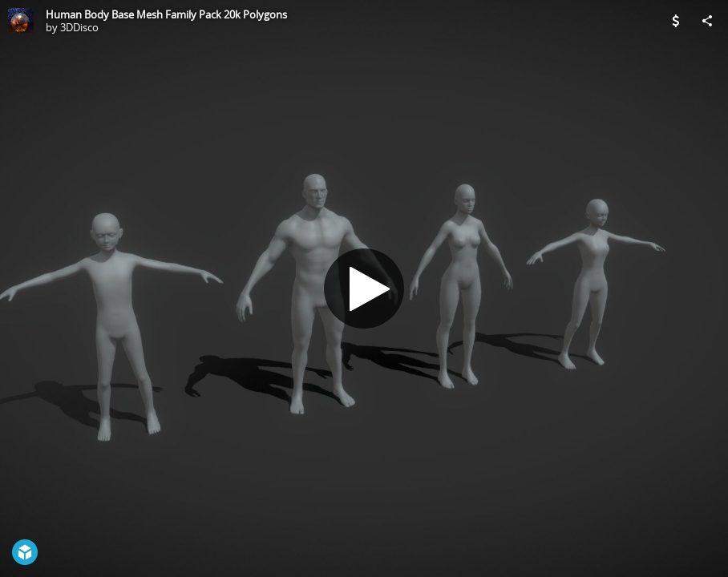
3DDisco (79, 27)
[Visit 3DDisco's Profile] (21, 21)
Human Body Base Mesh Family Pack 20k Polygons (166, 14)
